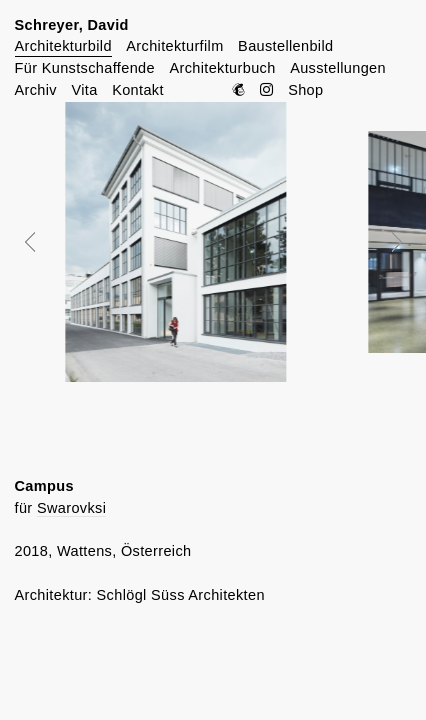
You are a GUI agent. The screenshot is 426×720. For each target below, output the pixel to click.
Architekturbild (63, 46)
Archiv (36, 90)
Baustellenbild (285, 46)
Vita (84, 90)
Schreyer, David (72, 25)
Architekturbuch (222, 68)
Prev (44, 242)
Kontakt (138, 90)
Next (383, 242)
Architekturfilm (174, 46)
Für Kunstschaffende (85, 68)
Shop (305, 90)
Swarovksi (71, 508)
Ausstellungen (338, 68)
